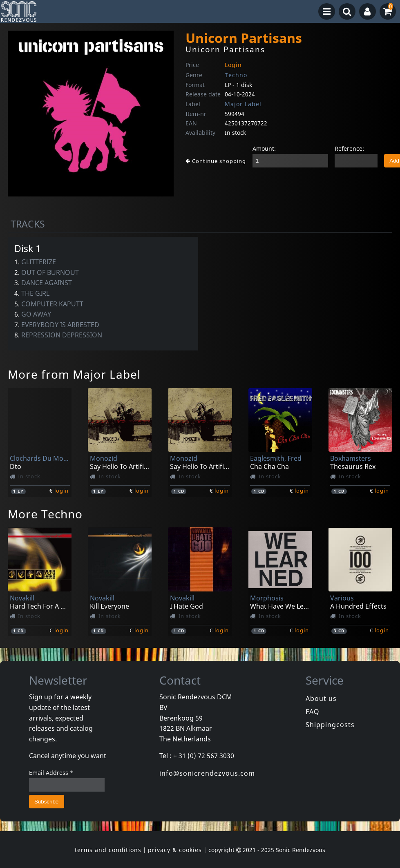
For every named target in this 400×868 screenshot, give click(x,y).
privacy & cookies (175, 850)
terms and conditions (108, 850)
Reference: (349, 148)
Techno (236, 75)
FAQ (313, 712)
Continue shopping (216, 161)
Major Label (243, 104)
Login (233, 65)
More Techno (45, 514)
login (61, 491)
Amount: (264, 148)
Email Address (51, 773)
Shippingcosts (330, 725)
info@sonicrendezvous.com (207, 773)
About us (321, 698)
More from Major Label (74, 374)
